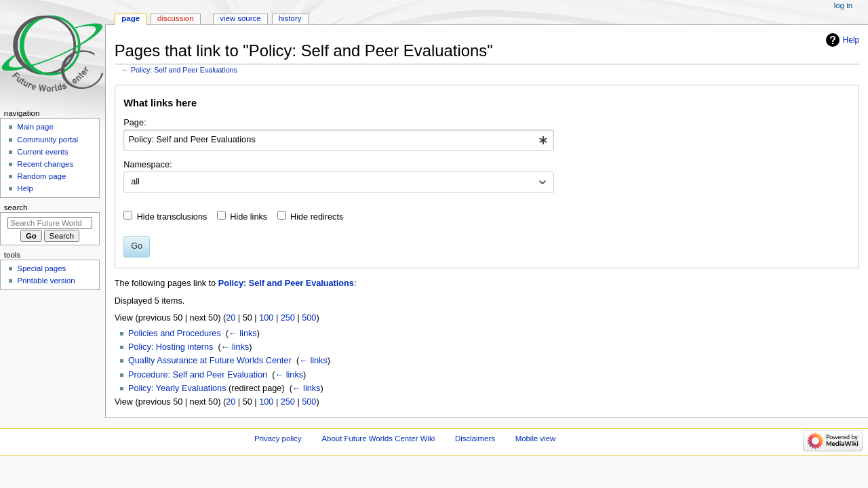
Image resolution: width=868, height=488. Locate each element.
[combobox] (339, 140)
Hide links (249, 217)
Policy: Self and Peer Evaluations (184, 70)
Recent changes (45, 164)
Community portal (47, 140)
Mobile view (536, 439)
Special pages (41, 268)
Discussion (175, 18)
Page (131, 18)
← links (243, 333)
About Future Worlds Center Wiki (378, 439)
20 (231, 318)
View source (240, 18)
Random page (41, 176)
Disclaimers (475, 439)
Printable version (46, 281)
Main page (35, 127)
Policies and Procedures (175, 333)
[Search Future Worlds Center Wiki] (50, 223)
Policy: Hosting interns (171, 347)
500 (309, 318)
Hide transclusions (172, 217)
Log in (843, 5)
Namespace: (147, 165)
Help (851, 40)
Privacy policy (278, 439)
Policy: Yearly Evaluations (177, 388)
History (290, 18)
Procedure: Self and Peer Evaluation (198, 375)
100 (266, 318)
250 (288, 318)
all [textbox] (135, 182)
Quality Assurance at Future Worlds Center (210, 361)
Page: (135, 123)
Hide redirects (317, 217)
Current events (42, 152)
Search (16, 207)
